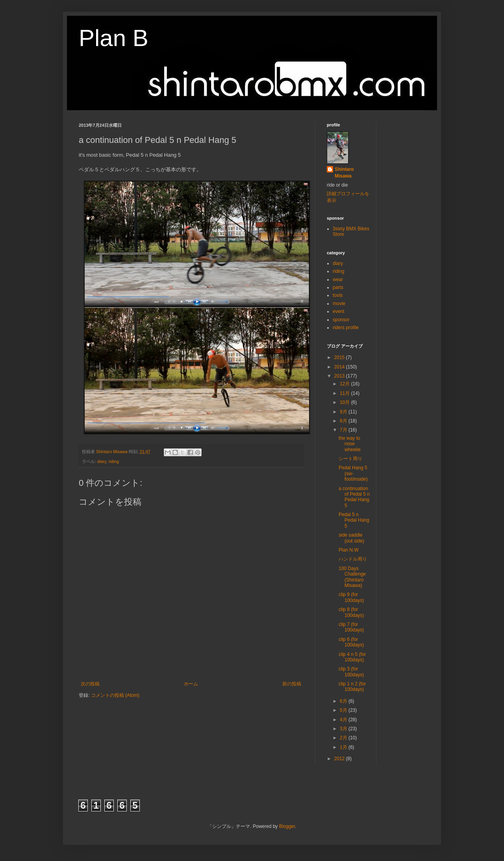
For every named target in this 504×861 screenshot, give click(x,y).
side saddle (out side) (351, 538)
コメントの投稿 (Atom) (115, 695)
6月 (344, 701)
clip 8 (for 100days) (351, 612)
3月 (344, 729)
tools (338, 295)
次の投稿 (90, 684)
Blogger (287, 826)
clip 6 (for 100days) (351, 642)
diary (102, 461)
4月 (344, 720)
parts (338, 287)
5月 (344, 710)
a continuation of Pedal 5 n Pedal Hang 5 (354, 497)
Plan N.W (349, 550)
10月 (346, 402)
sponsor (341, 320)
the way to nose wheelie (350, 444)
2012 (340, 759)
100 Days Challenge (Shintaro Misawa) (352, 577)
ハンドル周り (353, 559)
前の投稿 (292, 684)
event (338, 311)
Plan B (114, 38)
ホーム (191, 684)
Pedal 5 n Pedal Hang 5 (354, 520)
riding (114, 461)
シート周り (350, 459)
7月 (344, 430)
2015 (340, 357)
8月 (344, 421)
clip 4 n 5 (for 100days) (352, 657)
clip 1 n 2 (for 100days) (352, 687)
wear (338, 280)
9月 (344, 412)
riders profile (346, 328)
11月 (346, 393)
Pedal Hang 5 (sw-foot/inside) (353, 473)
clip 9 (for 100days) (351, 597)
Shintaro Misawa (344, 173)
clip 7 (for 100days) (351, 627)
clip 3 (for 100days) (351, 672)
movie (339, 304)
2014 (340, 367)
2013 (340, 376)
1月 (344, 747)
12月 (346, 384)
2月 (344, 738)
